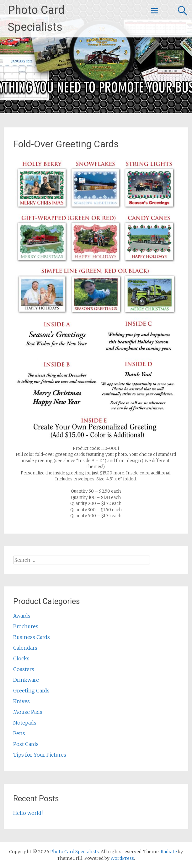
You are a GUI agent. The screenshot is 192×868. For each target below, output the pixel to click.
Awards (22, 616)
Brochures (26, 626)
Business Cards (32, 637)
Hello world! (28, 813)
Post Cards (26, 744)
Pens (19, 733)
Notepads (25, 723)
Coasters (24, 669)
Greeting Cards (31, 691)
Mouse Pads (28, 712)
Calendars (25, 648)
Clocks (21, 658)
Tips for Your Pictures (40, 755)
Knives (21, 701)
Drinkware (26, 680)
